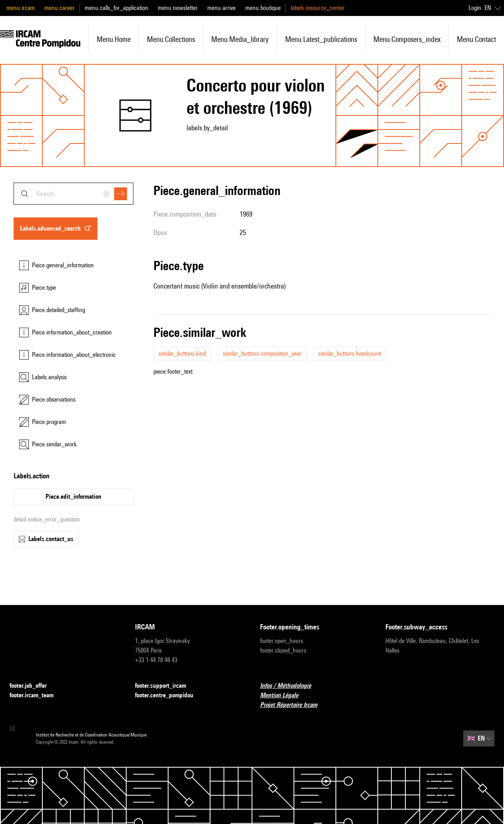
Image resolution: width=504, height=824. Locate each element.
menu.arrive (221, 8)
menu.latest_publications (321, 39)
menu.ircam (21, 8)
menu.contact (476, 39)
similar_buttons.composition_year (262, 353)
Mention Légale (284, 696)
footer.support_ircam (165, 686)
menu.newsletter (178, 8)
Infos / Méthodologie (290, 686)
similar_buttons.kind (182, 353)
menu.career (60, 8)
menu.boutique (263, 8)
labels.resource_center (318, 8)
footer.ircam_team (36, 696)
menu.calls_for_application (116, 8)
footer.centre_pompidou (169, 696)
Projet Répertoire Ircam (293, 705)
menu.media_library (240, 39)
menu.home (114, 39)
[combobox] (73, 194)
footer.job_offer (33, 686)
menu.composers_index (407, 39)
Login (475, 8)
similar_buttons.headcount (350, 353)
